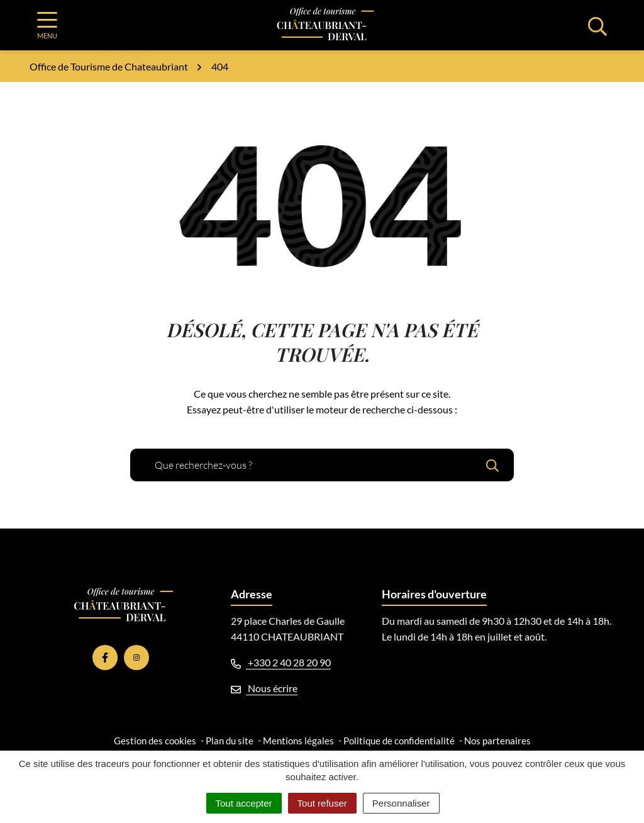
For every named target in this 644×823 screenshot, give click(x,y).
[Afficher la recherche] (597, 25)
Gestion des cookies (155, 741)
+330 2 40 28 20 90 (281, 662)
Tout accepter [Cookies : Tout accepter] (244, 803)
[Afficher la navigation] (47, 25)
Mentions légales (298, 741)
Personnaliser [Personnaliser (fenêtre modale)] (401, 803)
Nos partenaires (497, 741)
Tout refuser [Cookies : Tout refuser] (322, 803)
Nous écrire (264, 688)
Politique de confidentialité (399, 741)
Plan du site (230, 741)
